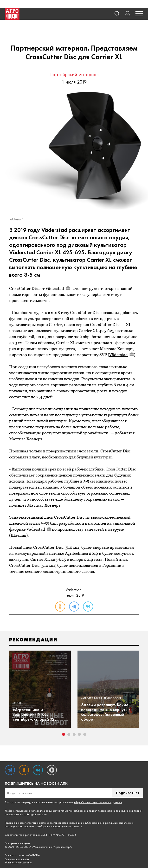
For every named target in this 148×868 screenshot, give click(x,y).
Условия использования (19, 863)
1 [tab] (64, 734)
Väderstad (58, 288)
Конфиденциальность (17, 859)
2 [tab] (69, 734)
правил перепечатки (101, 811)
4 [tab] (79, 734)
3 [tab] (74, 734)
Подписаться (128, 793)
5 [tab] (85, 734)
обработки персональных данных (98, 802)
